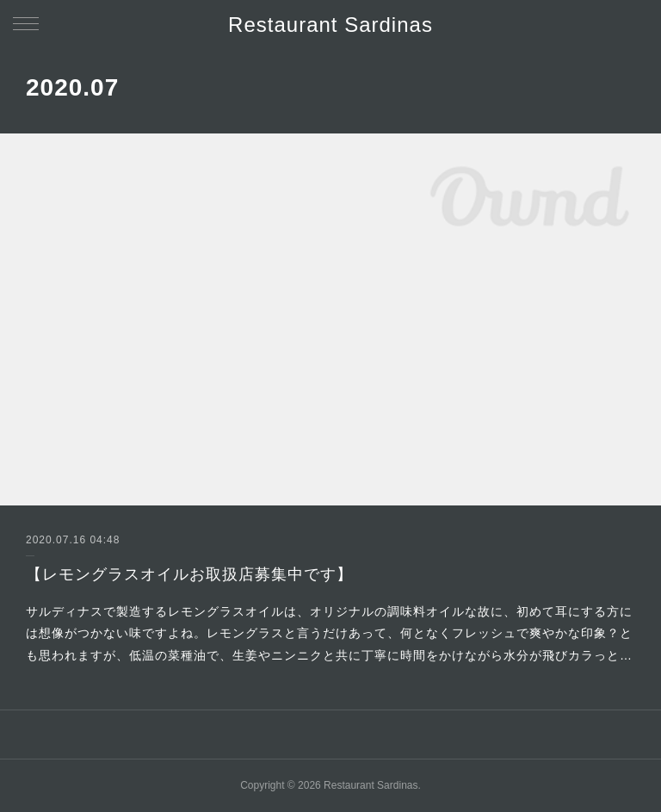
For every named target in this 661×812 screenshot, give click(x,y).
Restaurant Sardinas (330, 25)
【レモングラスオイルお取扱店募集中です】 (189, 574)
